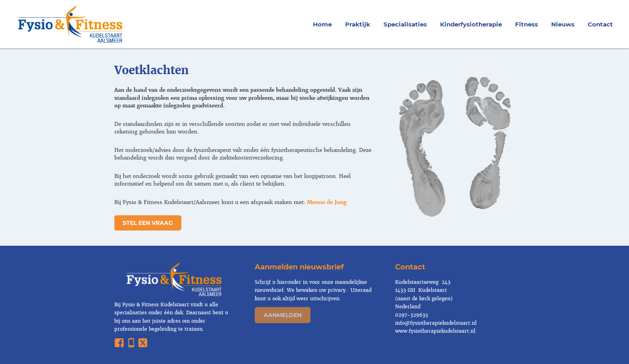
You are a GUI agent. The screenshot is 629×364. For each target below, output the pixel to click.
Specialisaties (405, 24)
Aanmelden (283, 315)
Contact (600, 24)
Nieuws (563, 24)
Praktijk (358, 24)
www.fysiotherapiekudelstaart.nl (435, 331)
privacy (336, 290)
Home (322, 24)
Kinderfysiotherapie (471, 24)
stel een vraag (148, 223)
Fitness (527, 24)
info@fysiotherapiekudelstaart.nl (436, 323)
